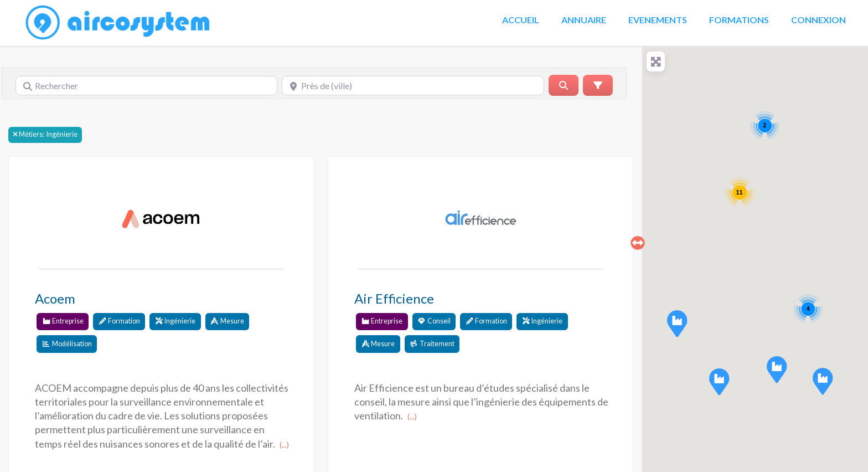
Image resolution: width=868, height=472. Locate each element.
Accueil (521, 20)
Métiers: (32, 135)
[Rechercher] (146, 86)
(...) (284, 445)
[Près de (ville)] (413, 86)
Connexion (818, 20)
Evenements (658, 20)
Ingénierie (45, 134)
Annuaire (584, 20)
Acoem (55, 298)
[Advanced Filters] (598, 85)
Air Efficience (394, 298)
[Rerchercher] (564, 85)
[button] (777, 370)
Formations (739, 20)
